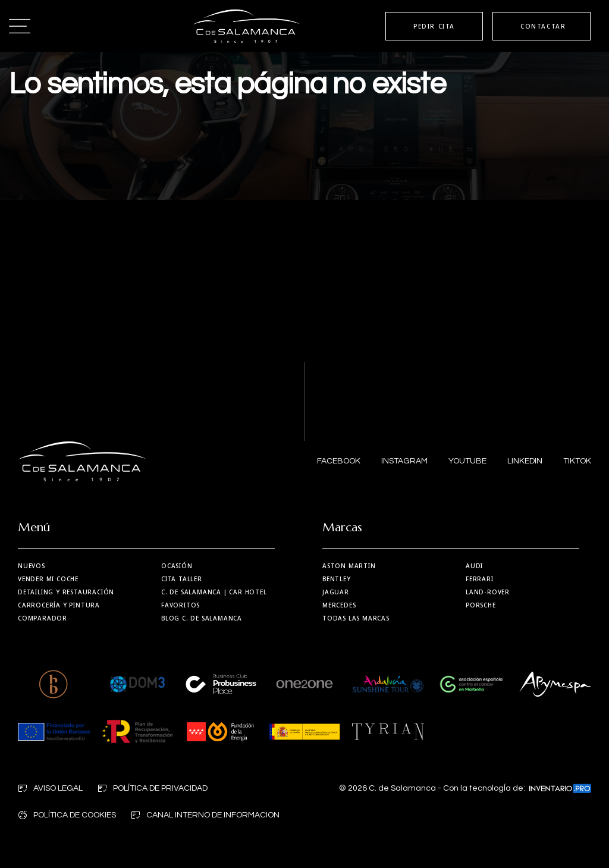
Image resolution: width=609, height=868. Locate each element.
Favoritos (180, 605)
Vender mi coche (48, 579)
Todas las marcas (356, 618)
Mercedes (339, 605)
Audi (474, 566)
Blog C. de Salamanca (202, 618)
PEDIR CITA (434, 26)
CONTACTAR (543, 26)
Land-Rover (488, 592)
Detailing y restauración (66, 592)
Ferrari (480, 579)
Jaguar (336, 592)
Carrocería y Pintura (59, 605)
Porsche (481, 605)
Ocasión (177, 566)
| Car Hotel (214, 592)
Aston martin (349, 566)
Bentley (337, 579)
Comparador (43, 618)
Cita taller (182, 579)
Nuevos (32, 566)
